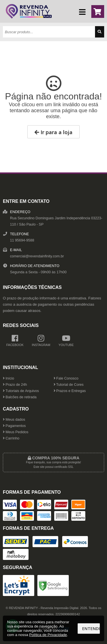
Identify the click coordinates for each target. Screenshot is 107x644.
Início (9, 378)
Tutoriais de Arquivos (21, 391)
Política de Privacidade (48, 635)
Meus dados (14, 420)
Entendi (91, 629)
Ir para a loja (53, 132)
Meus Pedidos (16, 432)
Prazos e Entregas (70, 391)
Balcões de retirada (20, 397)
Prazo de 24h (15, 385)
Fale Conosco (66, 378)
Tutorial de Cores (69, 385)
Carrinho (11, 438)
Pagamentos (14, 426)
